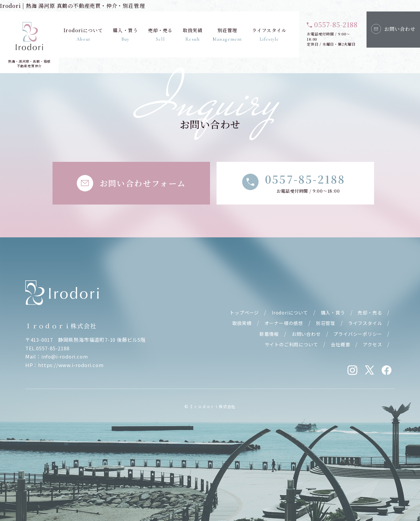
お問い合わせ (306, 334)
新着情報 (269, 334)
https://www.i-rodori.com (71, 365)
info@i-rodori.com (65, 356)
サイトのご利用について (292, 344)
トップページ (244, 313)
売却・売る (160, 34)
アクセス (372, 344)
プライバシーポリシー (358, 334)
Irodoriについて (83, 34)
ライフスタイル (269, 34)
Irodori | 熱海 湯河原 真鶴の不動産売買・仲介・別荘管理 (72, 6)
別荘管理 (227, 34)
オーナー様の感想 (284, 323)
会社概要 (340, 344)
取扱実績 (192, 34)
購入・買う (125, 34)
